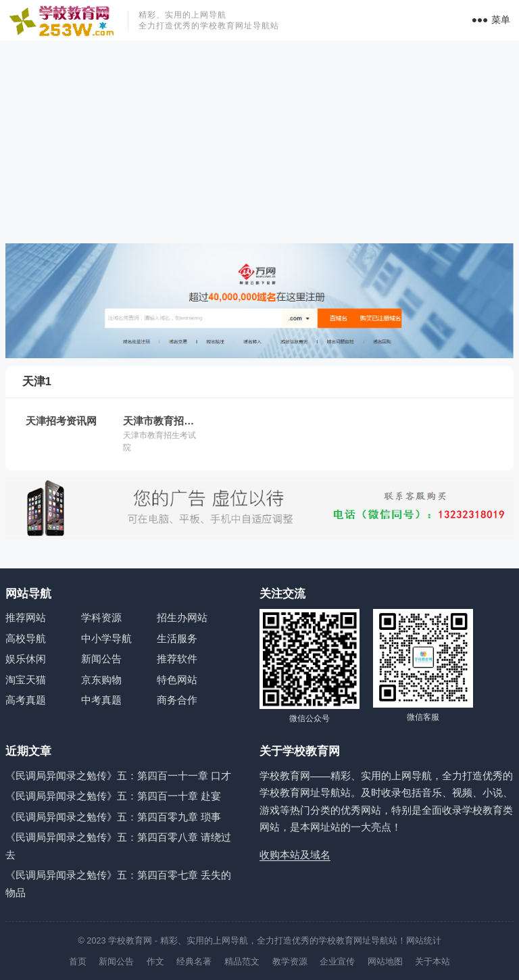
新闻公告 (101, 659)
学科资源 (101, 617)
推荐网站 (26, 617)
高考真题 (26, 700)
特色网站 (177, 680)
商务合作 (177, 700)
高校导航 (26, 638)
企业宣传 (337, 961)
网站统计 (424, 940)
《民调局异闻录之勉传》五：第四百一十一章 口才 (118, 776)
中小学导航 (106, 638)
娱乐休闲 (26, 659)
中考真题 (101, 700)
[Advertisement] (259, 142)
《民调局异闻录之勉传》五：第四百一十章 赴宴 (113, 796)
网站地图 (385, 961)
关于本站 (432, 961)
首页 (78, 961)
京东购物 (101, 680)
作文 (155, 961)
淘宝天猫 (26, 680)
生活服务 (177, 638)
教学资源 (290, 961)
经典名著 (194, 961)
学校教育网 (130, 940)
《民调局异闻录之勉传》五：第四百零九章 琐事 (113, 817)
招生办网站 (182, 617)
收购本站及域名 (295, 855)
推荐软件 (177, 659)
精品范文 (242, 961)
